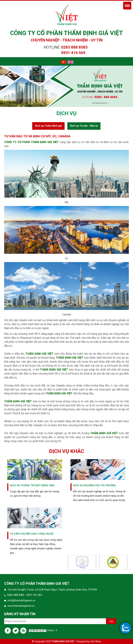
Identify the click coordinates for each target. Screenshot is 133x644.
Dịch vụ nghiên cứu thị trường (95, 485)
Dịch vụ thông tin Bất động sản (32, 485)
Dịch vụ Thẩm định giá (48, 126)
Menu (127, 6)
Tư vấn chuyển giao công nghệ (32, 534)
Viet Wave (96, 641)
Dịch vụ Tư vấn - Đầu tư (84, 126)
